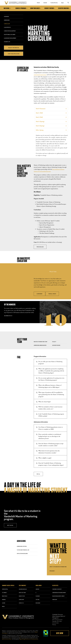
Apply (62, 3)
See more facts (8, 316)
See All (38, 474)
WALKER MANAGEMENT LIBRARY (58, 596)
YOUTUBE (37, 600)
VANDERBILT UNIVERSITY (57, 589)
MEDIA (3, 607)
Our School (7, 8)
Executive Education (64, 8)
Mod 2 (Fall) (39, 117)
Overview (6, 17)
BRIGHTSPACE (5, 596)
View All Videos (52, 294)
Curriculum (7, 24)
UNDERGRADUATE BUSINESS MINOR (59, 593)
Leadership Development (10, 38)
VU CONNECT (5, 593)
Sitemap (54, 625)
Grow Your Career (36, 8)
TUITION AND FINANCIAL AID (23, 550)
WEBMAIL (4, 600)
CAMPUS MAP (21, 600)
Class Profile (7, 27)
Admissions (7, 20)
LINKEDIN (37, 589)
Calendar (45, 3)
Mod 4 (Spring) (40, 126)
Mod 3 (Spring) (40, 122)
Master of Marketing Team (40, 342)
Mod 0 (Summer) (41, 109)
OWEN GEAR (55, 600)
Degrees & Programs (22, 8)
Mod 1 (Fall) (39, 113)
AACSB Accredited (46, 633)
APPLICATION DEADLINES (22, 554)
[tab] (51, 109)
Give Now (60, 633)
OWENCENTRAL (5, 589)
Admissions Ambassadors (40, 345)
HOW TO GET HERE (22, 593)
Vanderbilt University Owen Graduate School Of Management (16, 3)
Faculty (54, 342)
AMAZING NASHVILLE (23, 589)
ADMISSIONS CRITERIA (22, 546)
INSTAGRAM (38, 603)
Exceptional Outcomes (10, 35)
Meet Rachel (10, 525)
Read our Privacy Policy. (7, 639)
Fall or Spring (40, 130)
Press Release (40, 247)
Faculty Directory (54, 3)
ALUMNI (4, 603)
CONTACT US (21, 603)
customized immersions (40, 75)
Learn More (39, 294)
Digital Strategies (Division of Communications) (29, 639)
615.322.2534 (55, 623)
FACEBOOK (38, 596)
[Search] (68, 3)
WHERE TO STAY (22, 596)
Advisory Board (56, 345)
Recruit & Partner (50, 8)
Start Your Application (14, 54)
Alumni (38, 3)
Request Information (14, 48)
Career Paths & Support (10, 31)
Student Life (7, 42)
